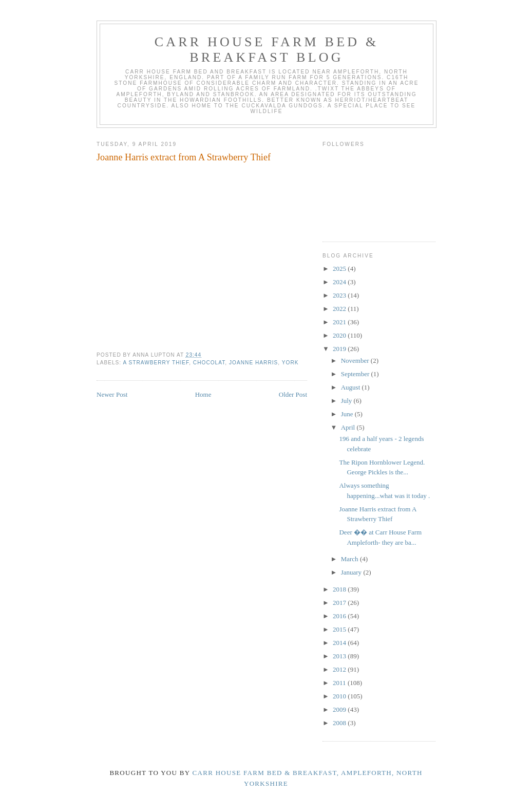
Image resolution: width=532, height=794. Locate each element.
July (347, 401)
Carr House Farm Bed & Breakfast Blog (267, 50)
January (352, 572)
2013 (340, 656)
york (290, 363)
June (348, 414)
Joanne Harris (253, 363)
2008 (340, 723)
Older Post (293, 394)
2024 (340, 282)
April (349, 427)
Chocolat (209, 363)
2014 (340, 643)
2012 (340, 669)
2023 (340, 295)
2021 (340, 322)
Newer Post (112, 394)
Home (203, 394)
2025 (340, 269)
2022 (340, 309)
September (356, 374)
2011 (340, 683)
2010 (340, 696)
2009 (340, 709)
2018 (340, 589)
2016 (340, 616)
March (350, 559)
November (356, 361)
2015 (340, 629)
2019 (340, 349)
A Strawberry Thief (156, 363)
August (351, 387)
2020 (340, 335)
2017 (340, 603)
